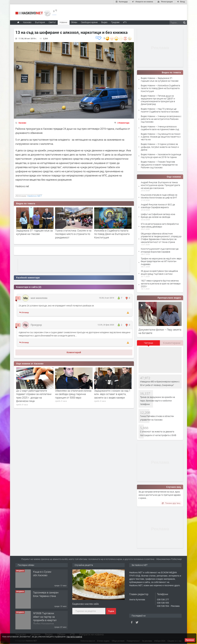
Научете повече (74, 637)
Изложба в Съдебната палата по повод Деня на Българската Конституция (112, 233)
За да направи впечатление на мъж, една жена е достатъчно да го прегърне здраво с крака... (160, 494)
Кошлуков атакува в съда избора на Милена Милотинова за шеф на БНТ (159, 196)
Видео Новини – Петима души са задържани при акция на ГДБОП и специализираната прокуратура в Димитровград (158, 99)
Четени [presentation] (148, 342)
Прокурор (36, 324)
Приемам (190, 640)
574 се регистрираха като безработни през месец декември (160, 225)
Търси (111, 611)
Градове (115, 22)
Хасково (22, 122)
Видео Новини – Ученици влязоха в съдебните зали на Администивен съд (160, 127)
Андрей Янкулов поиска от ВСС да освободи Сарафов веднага (158, 205)
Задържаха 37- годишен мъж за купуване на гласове (34, 232)
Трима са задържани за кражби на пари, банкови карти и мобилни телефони (158, 400)
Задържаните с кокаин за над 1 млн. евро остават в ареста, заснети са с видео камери (112, 393)
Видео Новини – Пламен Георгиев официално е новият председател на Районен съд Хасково (159, 164)
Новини (63, 22)
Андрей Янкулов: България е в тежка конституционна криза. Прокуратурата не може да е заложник (160, 184)
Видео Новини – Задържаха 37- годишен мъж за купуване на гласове (160, 79)
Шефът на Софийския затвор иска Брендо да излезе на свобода (158, 215)
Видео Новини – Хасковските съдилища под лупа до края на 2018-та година (161, 155)
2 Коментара (123, 122)
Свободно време (89, 22)
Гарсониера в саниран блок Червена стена (46, 594)
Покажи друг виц (171, 503)
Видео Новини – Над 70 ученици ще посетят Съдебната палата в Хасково (160, 110)
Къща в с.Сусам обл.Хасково (42, 573)
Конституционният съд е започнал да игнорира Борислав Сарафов (160, 250)
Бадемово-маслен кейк (86, 603)
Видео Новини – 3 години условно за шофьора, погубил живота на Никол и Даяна (160, 146)
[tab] (149, 343)
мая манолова (39, 297)
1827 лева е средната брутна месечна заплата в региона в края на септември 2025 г (161, 283)
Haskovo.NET (34, 195)
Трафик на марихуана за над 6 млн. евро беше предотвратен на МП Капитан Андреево (161, 261)
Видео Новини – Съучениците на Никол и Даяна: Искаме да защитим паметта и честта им (161, 136)
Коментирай (74, 352)
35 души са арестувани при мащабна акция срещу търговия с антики (159, 272)
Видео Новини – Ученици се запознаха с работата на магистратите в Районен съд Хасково (161, 118)
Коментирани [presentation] (172, 342)
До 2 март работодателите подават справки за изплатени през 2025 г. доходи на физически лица (34, 395)
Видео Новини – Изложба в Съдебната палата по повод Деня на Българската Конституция (160, 88)
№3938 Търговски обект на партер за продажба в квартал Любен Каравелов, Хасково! (45, 620)
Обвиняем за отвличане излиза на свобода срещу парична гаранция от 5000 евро (73, 393)
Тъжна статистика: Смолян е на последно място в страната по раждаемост (73, 233)
